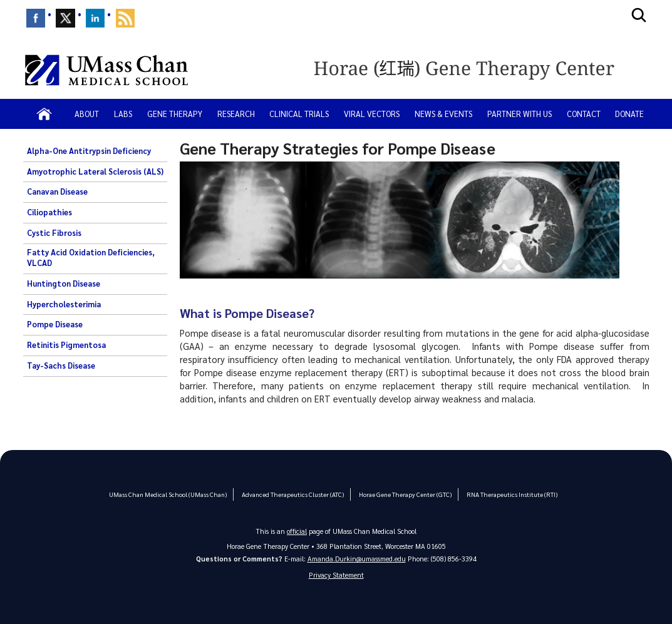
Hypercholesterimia (64, 304)
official (297, 531)
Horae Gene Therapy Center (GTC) (401, 494)
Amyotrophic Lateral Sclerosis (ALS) (95, 171)
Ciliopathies (49, 212)
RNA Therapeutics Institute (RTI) (506, 494)
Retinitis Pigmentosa (66, 345)
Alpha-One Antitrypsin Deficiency (89, 151)
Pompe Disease (55, 324)
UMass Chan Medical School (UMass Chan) (172, 494)
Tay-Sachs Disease (61, 366)
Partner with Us (520, 114)
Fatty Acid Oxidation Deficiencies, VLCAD (91, 258)
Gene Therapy (175, 114)
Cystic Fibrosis (54, 233)
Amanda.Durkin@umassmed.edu (357, 559)
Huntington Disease (64, 284)
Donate (629, 114)
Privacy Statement (336, 575)
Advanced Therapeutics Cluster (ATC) (292, 494)
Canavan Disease (57, 192)
